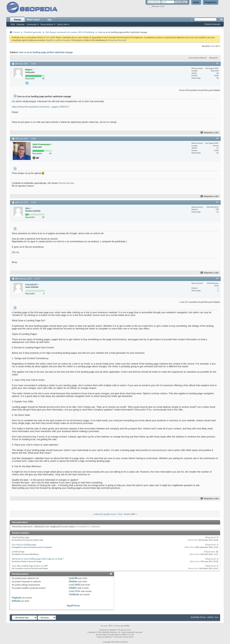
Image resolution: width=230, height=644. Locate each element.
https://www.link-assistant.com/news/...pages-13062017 (41, 107)
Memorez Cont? (157, 6)
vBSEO (124, 635)
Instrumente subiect (197, 58)
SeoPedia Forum (198, 617)
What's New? (33, 20)
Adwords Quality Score (105, 514)
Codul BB (73, 578)
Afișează (212, 58)
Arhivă (210, 617)
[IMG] (78, 585)
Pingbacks (17, 598)
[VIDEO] (73, 588)
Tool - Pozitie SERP (127, 514)
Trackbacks (74, 594)
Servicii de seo (67, 183)
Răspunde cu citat (210, 133)
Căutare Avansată (212, 24)
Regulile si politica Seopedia (58, 40)
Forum (17, 20)
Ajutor (196, 2)
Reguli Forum (73, 606)
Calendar (21, 24)
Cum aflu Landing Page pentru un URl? (30, 566)
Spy (49, 20)
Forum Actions (47, 24)
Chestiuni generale (33, 32)
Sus (217, 617)
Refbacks (16, 601)
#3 (217, 202)
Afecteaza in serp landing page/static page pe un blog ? (38, 559)
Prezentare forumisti (117, 40)
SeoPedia (124, 642)
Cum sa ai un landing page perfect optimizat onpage (46, 52)
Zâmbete (73, 581)
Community (32, 24)
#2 (217, 138)
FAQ (13, 24)
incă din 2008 (49, 37)
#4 (217, 278)
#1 (217, 63)
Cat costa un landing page (24, 545)
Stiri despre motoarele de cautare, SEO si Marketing (70, 32)
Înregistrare (211, 2)
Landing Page (18, 552)
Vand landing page (21, 537)
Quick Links (62, 24)
